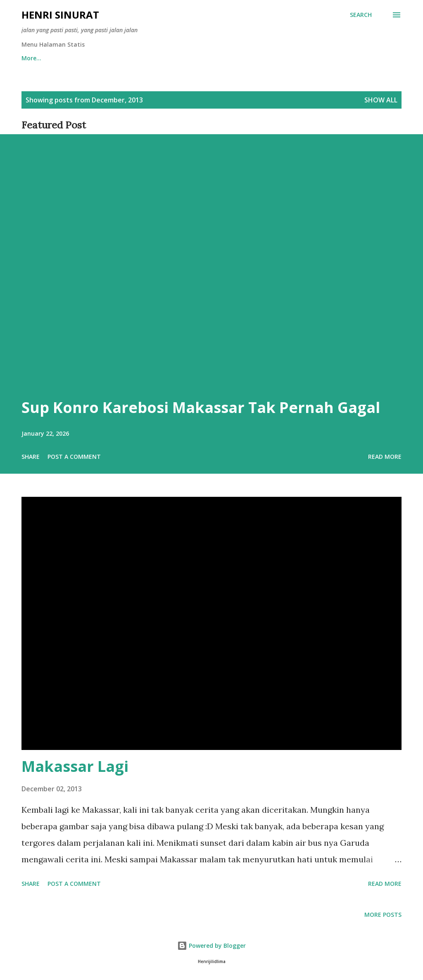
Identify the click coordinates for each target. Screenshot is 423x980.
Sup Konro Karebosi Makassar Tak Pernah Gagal (201, 407)
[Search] (361, 15)
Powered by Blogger (211, 946)
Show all (381, 100)
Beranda (34, 58)
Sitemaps (185, 58)
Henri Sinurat (60, 15)
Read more (385, 457)
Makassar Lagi (75, 766)
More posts (383, 915)
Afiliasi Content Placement (109, 58)
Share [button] (31, 457)
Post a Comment (74, 457)
